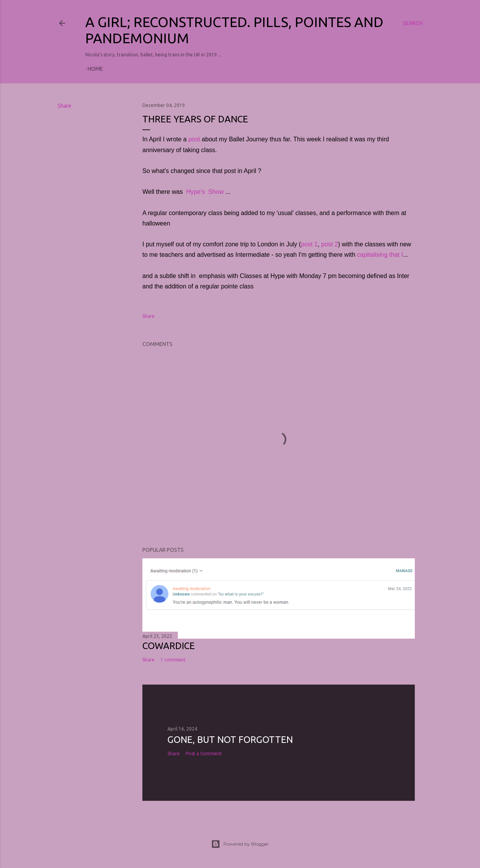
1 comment (173, 660)
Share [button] (64, 106)
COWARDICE (169, 646)
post (194, 139)
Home (95, 69)
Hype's (196, 192)
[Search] (413, 23)
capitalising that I (380, 255)
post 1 (309, 244)
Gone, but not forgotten (230, 740)
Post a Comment (204, 754)
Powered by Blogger (240, 844)
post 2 (330, 244)
